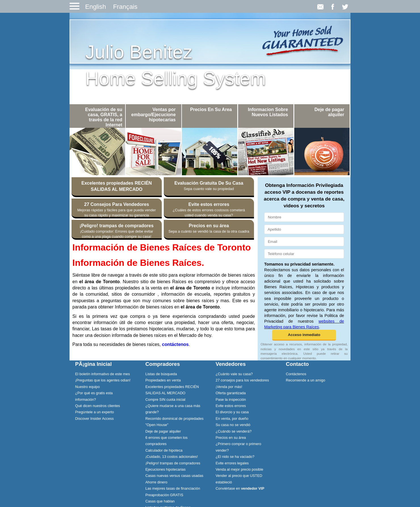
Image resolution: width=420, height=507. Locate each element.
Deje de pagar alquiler (163, 431)
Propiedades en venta (163, 380)
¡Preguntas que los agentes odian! (103, 380)
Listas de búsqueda (161, 374)
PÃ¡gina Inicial (94, 364)
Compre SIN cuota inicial (165, 399)
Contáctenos (296, 374)
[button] (304, 335)
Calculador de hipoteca (164, 450)
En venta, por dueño (232, 419)
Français (125, 7)
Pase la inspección (231, 399)
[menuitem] (105, 374)
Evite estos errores (231, 406)
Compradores (163, 364)
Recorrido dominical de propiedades (174, 419)
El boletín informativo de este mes (103, 374)
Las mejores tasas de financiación (173, 488)
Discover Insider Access (94, 419)
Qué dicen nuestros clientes (98, 406)
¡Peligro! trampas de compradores (173, 463)
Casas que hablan (160, 501)
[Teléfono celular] (304, 254)
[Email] (304, 242)
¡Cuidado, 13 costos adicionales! (172, 457)
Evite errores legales (232, 463)
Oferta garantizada (231, 393)
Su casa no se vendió (233, 425)
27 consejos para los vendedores (242, 380)
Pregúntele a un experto (95, 412)
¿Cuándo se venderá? (234, 431)
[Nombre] (304, 217)
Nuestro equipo (88, 387)
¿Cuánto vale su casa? (234, 374)
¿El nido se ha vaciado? (235, 457)
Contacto (297, 364)
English (95, 7)
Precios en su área (231, 438)
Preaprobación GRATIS (164, 495)
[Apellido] (304, 229)
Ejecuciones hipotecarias (165, 469)
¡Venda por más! (229, 387)
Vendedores (231, 364)
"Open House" (157, 425)
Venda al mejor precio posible (240, 469)
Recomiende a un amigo (305, 380)
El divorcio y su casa (232, 412)
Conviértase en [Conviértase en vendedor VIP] (240, 488)
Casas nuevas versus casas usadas (174, 476)
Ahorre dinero (156, 482)
